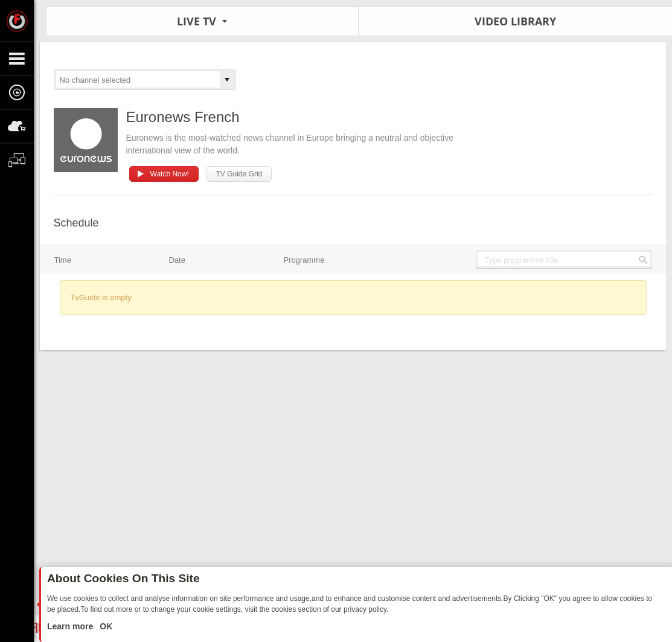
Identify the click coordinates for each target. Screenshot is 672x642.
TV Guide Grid (239, 174)
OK (105, 626)
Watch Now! (170, 174)
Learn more (71, 626)
